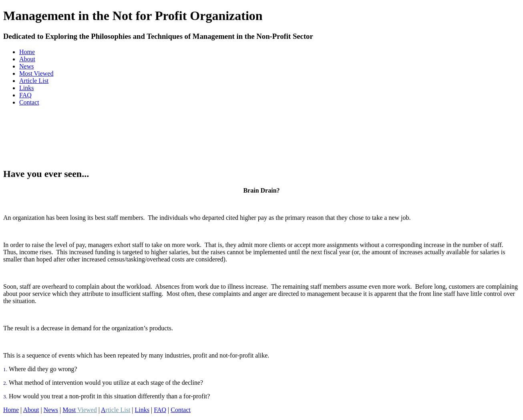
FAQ (25, 95)
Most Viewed (36, 73)
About (27, 59)
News (26, 66)
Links (26, 88)
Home (27, 52)
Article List (34, 81)
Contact (29, 102)
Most (79, 410)
